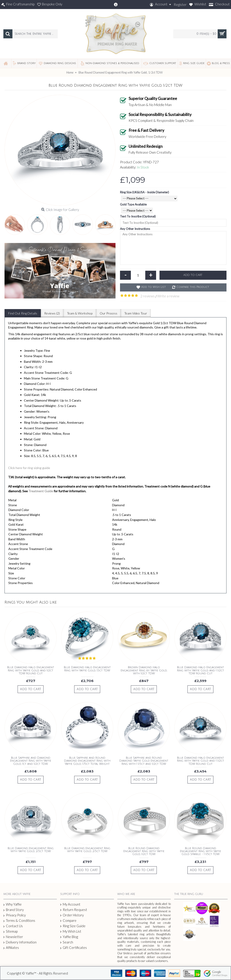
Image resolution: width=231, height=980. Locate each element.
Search (67, 942)
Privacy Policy (15, 915)
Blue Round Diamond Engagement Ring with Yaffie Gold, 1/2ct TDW (144, 851)
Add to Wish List (154, 287)
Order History (72, 915)
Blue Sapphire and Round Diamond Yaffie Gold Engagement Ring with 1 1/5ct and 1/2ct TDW (144, 761)
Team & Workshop (79, 313)
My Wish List (71, 931)
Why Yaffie (13, 904)
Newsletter (13, 937)
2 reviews (148, 296)
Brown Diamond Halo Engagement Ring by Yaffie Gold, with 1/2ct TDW (144, 670)
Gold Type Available (133, 204)
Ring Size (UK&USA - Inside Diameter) (144, 192)
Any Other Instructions (135, 229)
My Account (70, 904)
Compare (68, 921)
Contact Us (13, 926)
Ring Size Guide (73, 926)
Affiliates (11, 948)
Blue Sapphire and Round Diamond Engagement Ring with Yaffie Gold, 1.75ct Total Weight (87, 761)
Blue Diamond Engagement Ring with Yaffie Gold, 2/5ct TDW (31, 850)
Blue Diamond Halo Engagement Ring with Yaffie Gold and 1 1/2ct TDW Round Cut (201, 670)
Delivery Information (20, 942)
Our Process (107, 313)
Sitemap (10, 931)
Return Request (74, 910)
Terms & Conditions (19, 921)
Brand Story (14, 910)
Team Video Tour (134, 313)
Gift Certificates (74, 948)
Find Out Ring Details (22, 313)
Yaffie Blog (69, 937)
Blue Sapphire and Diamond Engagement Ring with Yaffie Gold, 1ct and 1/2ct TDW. (31, 761)
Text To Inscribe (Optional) (138, 216)
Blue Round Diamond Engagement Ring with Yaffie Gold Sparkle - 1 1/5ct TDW (201, 851)
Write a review (168, 296)
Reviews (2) (52, 313)
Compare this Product (193, 287)
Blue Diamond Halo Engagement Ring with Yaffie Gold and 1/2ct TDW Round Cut (31, 670)
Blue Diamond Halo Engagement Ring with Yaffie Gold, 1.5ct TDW (87, 669)
